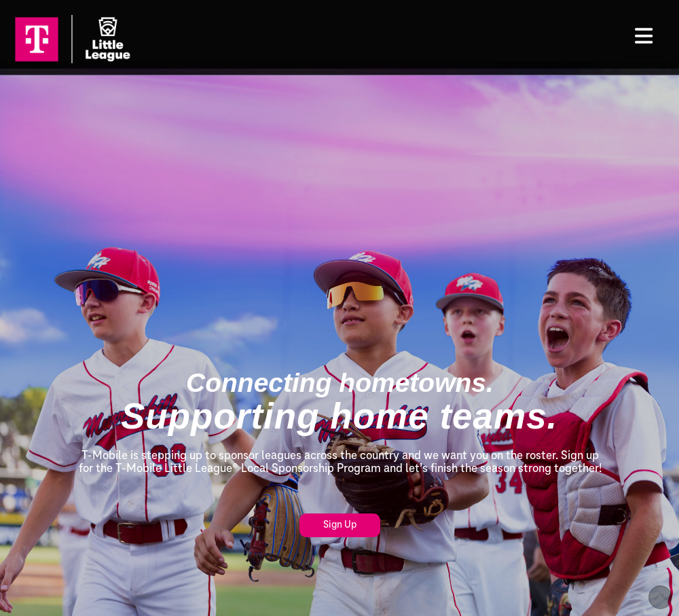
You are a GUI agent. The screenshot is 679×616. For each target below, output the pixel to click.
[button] (644, 36)
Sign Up (340, 525)
